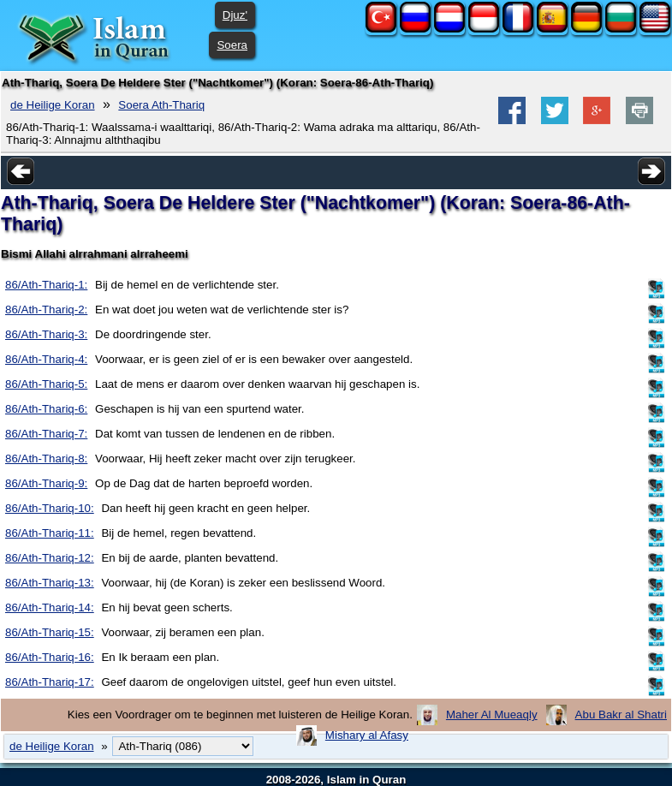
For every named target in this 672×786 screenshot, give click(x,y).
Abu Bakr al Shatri (621, 715)
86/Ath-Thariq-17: (50, 682)
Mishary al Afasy (367, 735)
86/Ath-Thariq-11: (50, 533)
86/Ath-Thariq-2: (46, 310)
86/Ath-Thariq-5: (46, 384)
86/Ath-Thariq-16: (50, 657)
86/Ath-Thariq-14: (50, 607)
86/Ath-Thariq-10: (50, 508)
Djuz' (235, 15)
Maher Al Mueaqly (492, 715)
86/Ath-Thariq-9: (46, 483)
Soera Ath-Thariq (161, 105)
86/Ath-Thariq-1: (46, 285)
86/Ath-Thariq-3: (46, 334)
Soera (232, 45)
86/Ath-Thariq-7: (46, 434)
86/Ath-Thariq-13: (50, 583)
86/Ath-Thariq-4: (46, 359)
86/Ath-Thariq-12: (50, 558)
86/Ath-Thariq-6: (46, 409)
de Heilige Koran (53, 105)
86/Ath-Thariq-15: (50, 632)
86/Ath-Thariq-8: (46, 458)
